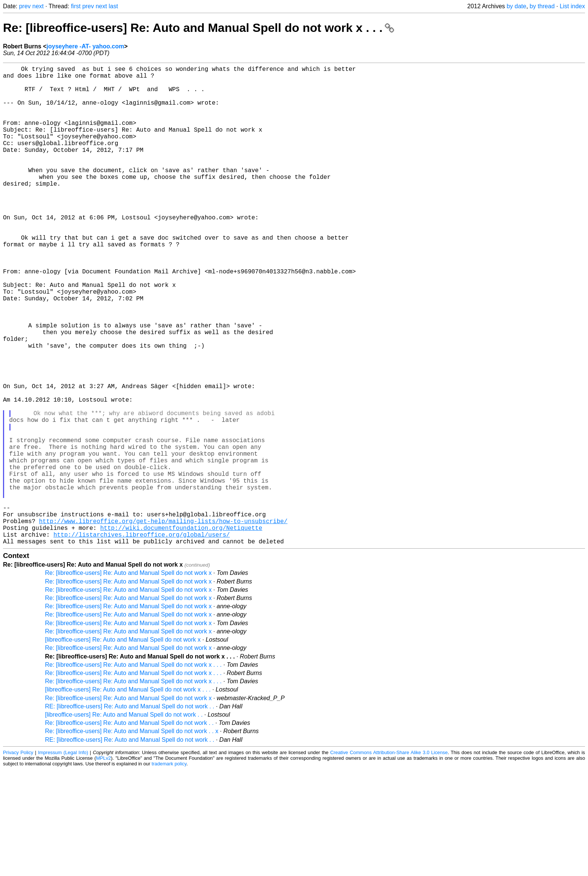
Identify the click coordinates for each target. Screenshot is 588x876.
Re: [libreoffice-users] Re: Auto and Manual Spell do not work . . (129, 829)
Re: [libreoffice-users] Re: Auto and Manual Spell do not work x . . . (199, 28)
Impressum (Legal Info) (63, 859)
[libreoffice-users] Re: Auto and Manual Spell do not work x (123, 746)
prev (25, 6)
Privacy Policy (18, 859)
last (113, 6)
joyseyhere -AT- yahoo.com (85, 46)
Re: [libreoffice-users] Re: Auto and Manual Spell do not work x (128, 679)
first (76, 6)
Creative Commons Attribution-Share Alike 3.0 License (389, 859)
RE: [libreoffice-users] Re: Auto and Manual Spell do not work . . (130, 813)
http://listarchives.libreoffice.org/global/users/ (141, 639)
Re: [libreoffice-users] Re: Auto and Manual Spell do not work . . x (132, 838)
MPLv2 (103, 865)
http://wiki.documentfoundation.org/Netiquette (181, 631)
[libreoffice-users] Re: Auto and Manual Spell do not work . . (124, 821)
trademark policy (169, 870)
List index (572, 6)
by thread (542, 6)
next (38, 6)
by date (516, 6)
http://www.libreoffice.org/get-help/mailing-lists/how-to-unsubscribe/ (163, 623)
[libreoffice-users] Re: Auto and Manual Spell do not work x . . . (128, 796)
